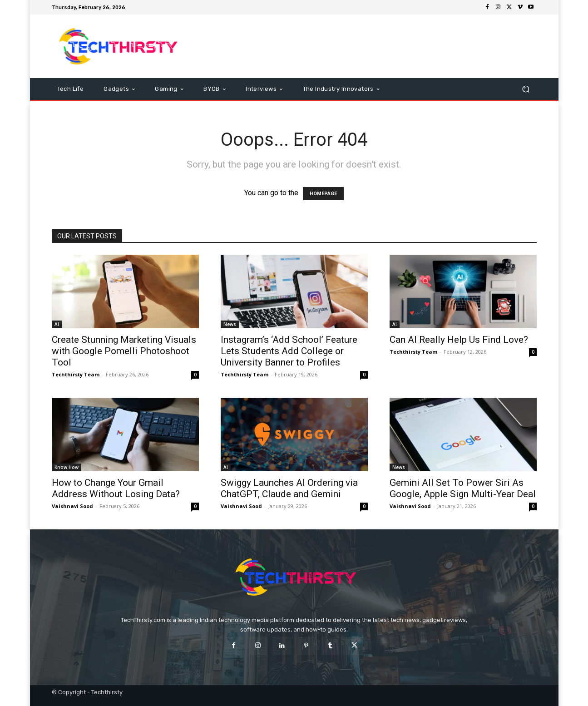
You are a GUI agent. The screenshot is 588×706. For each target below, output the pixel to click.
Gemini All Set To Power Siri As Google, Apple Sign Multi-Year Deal (463, 488)
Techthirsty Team (76, 374)
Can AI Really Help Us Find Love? (459, 340)
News (230, 324)
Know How (67, 467)
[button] (526, 89)
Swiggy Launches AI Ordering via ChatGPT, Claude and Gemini (289, 488)
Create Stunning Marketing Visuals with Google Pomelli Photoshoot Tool (124, 351)
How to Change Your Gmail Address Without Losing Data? (116, 488)
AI (57, 324)
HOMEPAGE (323, 194)
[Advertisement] (370, 46)
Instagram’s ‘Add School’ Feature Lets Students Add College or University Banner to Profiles (289, 351)
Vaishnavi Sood (72, 506)
